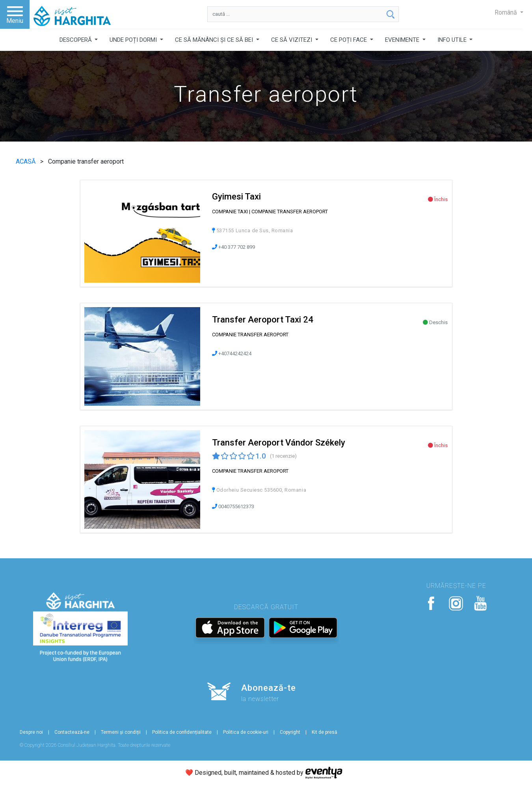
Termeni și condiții (121, 732)
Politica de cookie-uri (246, 732)
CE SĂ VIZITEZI (292, 40)
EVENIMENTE (403, 40)
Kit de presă (325, 732)
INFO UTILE (453, 40)
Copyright (290, 732)
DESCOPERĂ (76, 40)
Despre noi (31, 732)
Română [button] (507, 12)
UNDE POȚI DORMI (134, 40)
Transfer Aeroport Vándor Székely (279, 443)
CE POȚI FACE (349, 40)
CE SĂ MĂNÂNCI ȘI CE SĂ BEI (215, 40)
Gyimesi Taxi (236, 197)
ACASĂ (26, 161)
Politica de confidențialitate (182, 732)
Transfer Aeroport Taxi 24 (263, 320)
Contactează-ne (72, 732)
